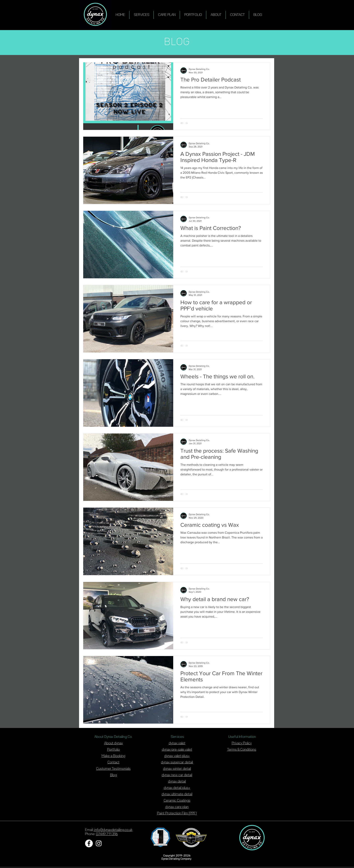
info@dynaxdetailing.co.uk (113, 830)
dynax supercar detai (177, 762)
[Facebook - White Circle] (89, 843)
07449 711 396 (107, 834)
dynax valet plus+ (177, 756)
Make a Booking (113, 756)
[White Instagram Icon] (99, 843)
